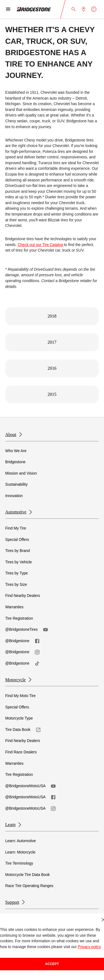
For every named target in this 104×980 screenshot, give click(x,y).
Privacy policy (89, 947)
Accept (52, 964)
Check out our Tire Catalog (40, 245)
